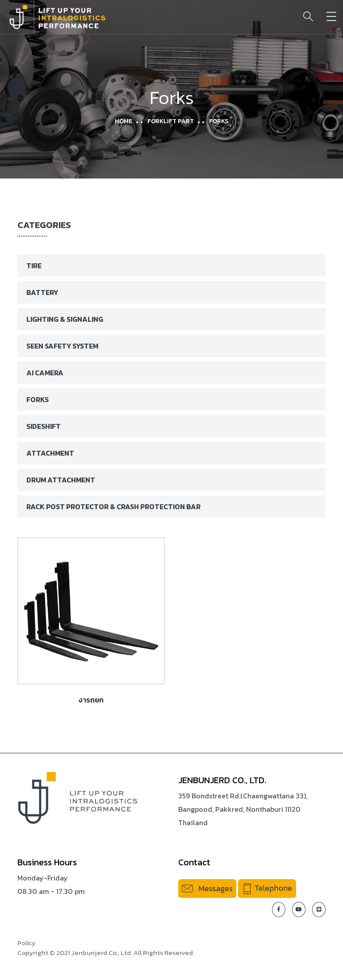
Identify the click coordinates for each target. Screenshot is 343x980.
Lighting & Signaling (65, 319)
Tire (34, 266)
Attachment (50, 453)
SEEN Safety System (62, 346)
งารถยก (91, 700)
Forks (38, 399)
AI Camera (45, 373)
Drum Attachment (61, 480)
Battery (42, 292)
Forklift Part (171, 121)
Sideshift (44, 426)
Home (123, 121)
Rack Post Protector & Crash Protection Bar (113, 507)
